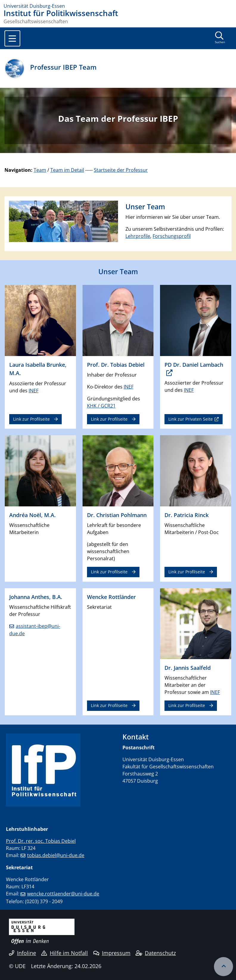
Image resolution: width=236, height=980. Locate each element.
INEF (34, 391)
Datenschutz (156, 953)
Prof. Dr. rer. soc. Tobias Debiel (41, 841)
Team (40, 170)
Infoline (22, 953)
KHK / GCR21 (101, 406)
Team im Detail (67, 170)
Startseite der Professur (121, 170)
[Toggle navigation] (12, 38)
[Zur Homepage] (118, 6)
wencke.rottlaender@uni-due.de (63, 894)
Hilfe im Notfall (65, 953)
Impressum (112, 953)
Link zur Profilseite (31, 419)
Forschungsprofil (172, 236)
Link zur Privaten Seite (191, 419)
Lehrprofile (138, 236)
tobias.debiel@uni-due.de (56, 855)
